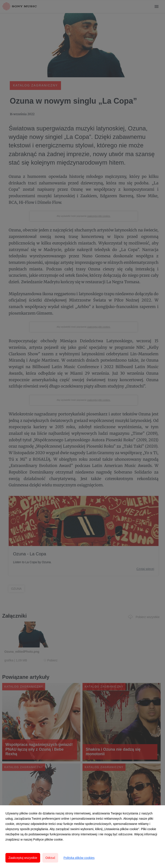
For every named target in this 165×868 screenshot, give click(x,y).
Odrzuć (50, 858)
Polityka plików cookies (79, 858)
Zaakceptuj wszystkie (23, 858)
